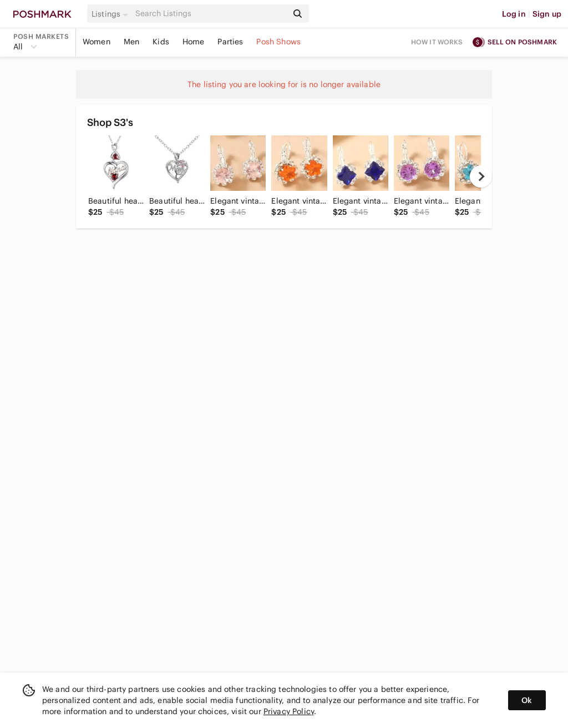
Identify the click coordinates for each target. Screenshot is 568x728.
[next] (481, 176)
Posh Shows (278, 42)
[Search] (210, 14)
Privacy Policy (289, 711)
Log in (514, 14)
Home (194, 42)
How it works (437, 42)
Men (131, 42)
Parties (230, 42)
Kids (161, 42)
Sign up (547, 14)
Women (97, 42)
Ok (527, 700)
